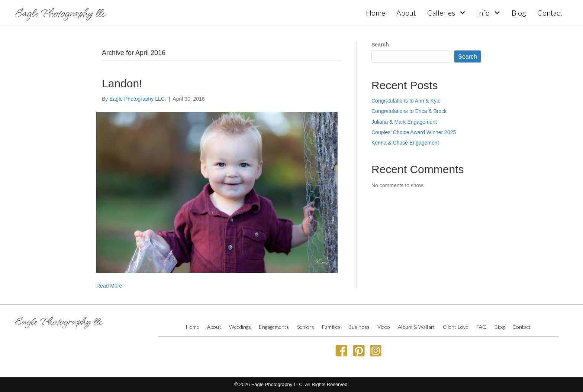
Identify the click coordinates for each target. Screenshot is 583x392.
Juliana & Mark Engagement (404, 122)
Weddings (240, 327)
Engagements (274, 327)
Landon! (122, 83)
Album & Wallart (416, 327)
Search (380, 45)
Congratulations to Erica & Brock (409, 111)
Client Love (456, 327)
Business (359, 327)
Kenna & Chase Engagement (405, 143)
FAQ (481, 327)
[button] (462, 13)
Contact (522, 327)
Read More (109, 286)
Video (384, 327)
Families (331, 327)
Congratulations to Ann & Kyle (406, 101)
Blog (499, 327)
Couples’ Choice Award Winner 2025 (414, 132)
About (214, 327)
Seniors (306, 327)
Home (193, 327)
